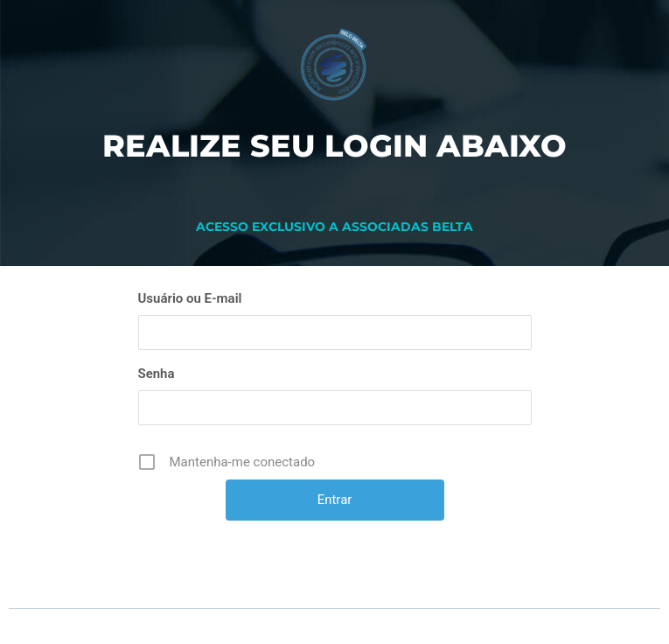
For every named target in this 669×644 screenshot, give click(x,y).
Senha (157, 374)
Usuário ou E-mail (190, 298)
